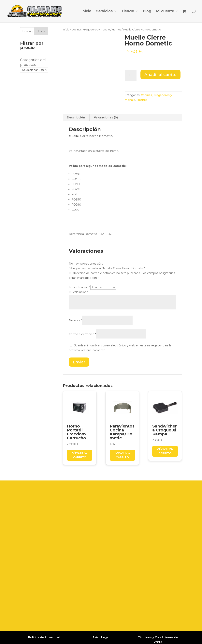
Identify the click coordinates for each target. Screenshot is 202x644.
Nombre (76, 320)
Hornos (116, 30)
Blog (147, 12)
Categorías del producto (33, 62)
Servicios (104, 12)
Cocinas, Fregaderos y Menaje (91, 30)
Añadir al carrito (160, 75)
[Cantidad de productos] (131, 76)
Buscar (41, 31)
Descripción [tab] (76, 117)
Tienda (128, 12)
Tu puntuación (80, 287)
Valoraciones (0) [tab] (106, 117)
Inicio (86, 12)
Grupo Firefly (155, 637)
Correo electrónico (82, 334)
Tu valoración (79, 292)
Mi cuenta (165, 12)
